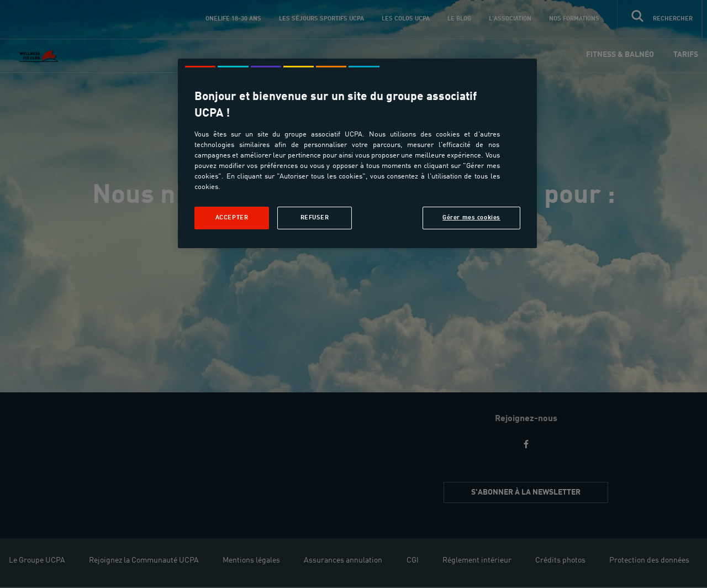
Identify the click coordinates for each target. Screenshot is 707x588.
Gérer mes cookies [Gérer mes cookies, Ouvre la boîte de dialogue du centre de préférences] (471, 218)
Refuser (315, 218)
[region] (357, 153)
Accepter (232, 218)
